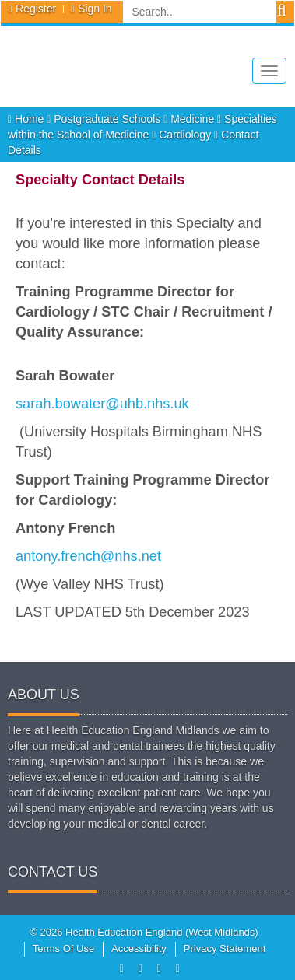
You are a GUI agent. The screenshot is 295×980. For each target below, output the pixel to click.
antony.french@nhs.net (88, 556)
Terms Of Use (63, 948)
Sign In (95, 9)
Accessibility (139, 948)
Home (27, 119)
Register (36, 9)
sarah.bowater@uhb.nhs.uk (102, 404)
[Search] (200, 12)
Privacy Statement (225, 948)
